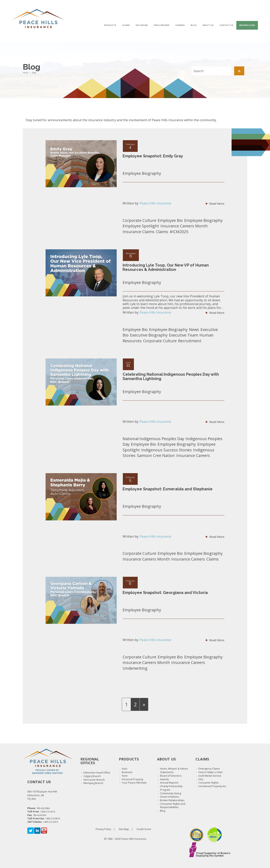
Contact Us (226, 25)
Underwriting (135, 668)
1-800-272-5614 (48, 812)
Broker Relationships (172, 800)
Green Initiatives (170, 797)
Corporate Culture (139, 220)
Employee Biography (142, 173)
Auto (125, 769)
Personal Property (133, 779)
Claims (126, 25)
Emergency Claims (209, 769)
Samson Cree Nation (156, 455)
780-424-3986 (43, 808)
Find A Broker (162, 25)
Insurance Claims (139, 232)
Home (25, 73)
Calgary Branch (92, 776)
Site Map (124, 829)
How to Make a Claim (211, 772)
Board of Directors (171, 776)
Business (127, 772)
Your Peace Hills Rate (134, 783)
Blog (194, 25)
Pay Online (142, 25)
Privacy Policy (103, 829)
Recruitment (190, 341)
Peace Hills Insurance (155, 203)
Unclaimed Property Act (212, 786)
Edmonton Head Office (97, 773)
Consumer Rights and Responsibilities (173, 806)
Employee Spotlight (141, 226)
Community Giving (171, 793)
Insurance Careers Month (184, 226)
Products (110, 25)
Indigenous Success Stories (166, 450)
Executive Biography (149, 335)
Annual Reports (169, 783)
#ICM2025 (179, 232)
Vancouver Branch (94, 780)
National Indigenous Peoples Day (153, 439)
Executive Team (184, 335)
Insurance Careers (193, 455)
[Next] (144, 704)
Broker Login (247, 25)
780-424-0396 (40, 815)
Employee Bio (170, 220)
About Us (208, 25)
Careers (180, 25)
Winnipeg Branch (93, 783)
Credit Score (144, 829)
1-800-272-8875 (53, 818)
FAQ (201, 779)
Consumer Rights (208, 783)
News (194, 330)
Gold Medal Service (210, 776)
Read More (215, 203)
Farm (125, 776)
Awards (164, 779)
